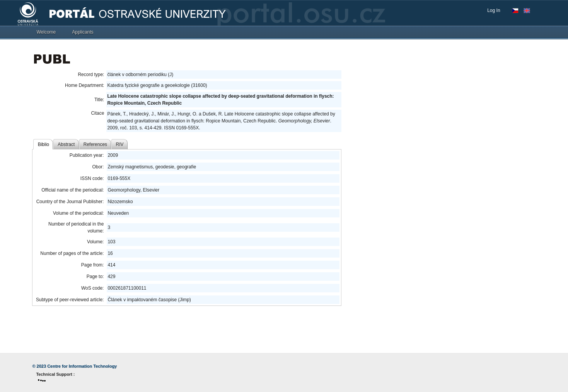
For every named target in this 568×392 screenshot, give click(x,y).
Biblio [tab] (43, 144)
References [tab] (95, 144)
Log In (494, 10)
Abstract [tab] (66, 144)
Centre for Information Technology (82, 366)
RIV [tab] (120, 144)
